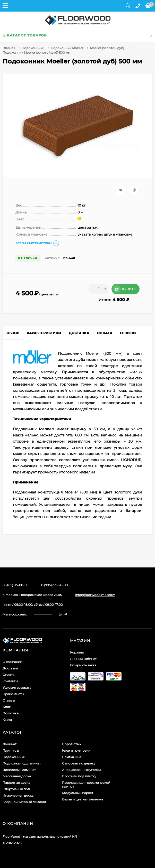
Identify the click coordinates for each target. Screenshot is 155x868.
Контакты (10, 681)
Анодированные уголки (81, 770)
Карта (7, 720)
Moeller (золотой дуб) (107, 48)
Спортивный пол (16, 789)
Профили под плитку (79, 776)
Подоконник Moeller (67, 48)
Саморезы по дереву (79, 763)
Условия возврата (17, 688)
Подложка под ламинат (22, 763)
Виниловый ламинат (19, 770)
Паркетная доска (16, 783)
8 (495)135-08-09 (15, 585)
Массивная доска (17, 776)
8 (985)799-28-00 (54, 585)
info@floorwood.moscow (95, 595)
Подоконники (33, 48)
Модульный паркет (78, 793)
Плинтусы (11, 750)
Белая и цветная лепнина (83, 799)
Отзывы (9, 700)
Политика (11, 713)
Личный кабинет (83, 659)
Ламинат (10, 744)
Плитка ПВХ (72, 757)
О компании (12, 662)
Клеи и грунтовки (76, 750)
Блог (7, 707)
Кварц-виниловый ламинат (24, 802)
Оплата (8, 675)
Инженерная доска (18, 795)
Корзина (77, 652)
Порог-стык (72, 744)
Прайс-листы (13, 694)
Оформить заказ (83, 665)
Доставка (10, 668)
